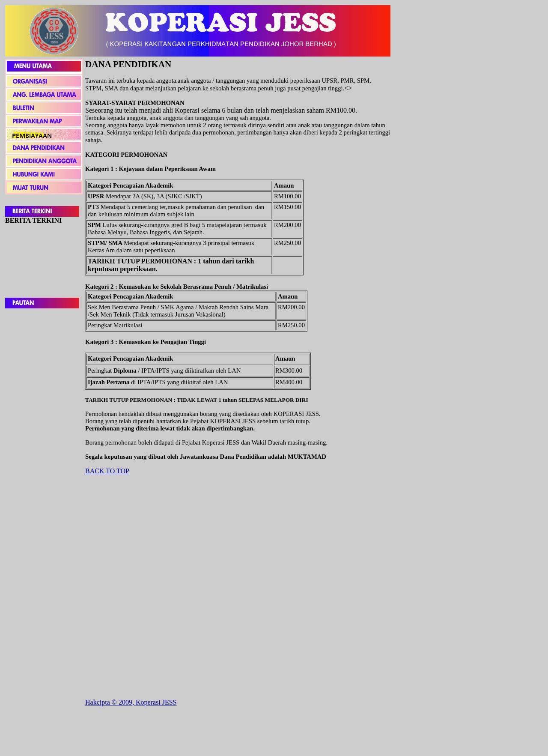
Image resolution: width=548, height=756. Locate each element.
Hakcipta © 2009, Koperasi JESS (131, 702)
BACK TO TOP (107, 471)
